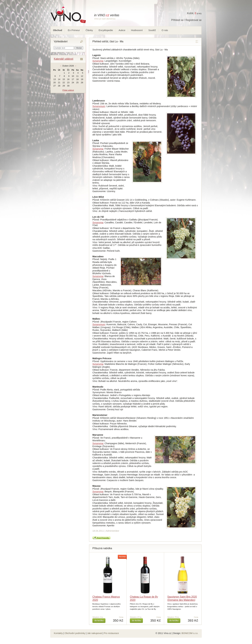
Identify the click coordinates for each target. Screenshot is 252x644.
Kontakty (58, 633)
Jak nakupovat (94, 633)
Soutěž (152, 30)
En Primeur (74, 30)
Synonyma (98, 61)
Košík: (192, 13)
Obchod (58, 30)
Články (89, 30)
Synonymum (99, 106)
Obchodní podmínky (75, 633)
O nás (165, 30)
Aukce (122, 30)
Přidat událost (68, 90)
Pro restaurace (111, 633)
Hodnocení (137, 30)
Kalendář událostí (64, 59)
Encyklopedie (106, 30)
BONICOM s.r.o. (190, 633)
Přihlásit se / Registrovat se (186, 20)
